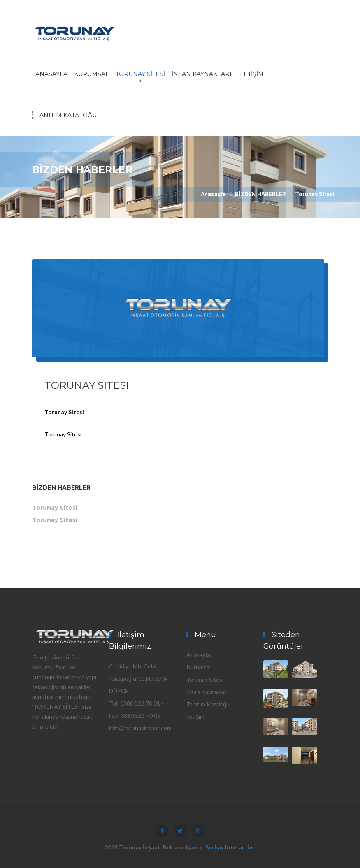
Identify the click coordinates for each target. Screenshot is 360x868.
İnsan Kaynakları (207, 692)
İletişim (196, 716)
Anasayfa (213, 194)
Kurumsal (199, 667)
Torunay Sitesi (55, 508)
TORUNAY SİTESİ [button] (140, 74)
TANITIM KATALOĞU (66, 115)
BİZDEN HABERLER (260, 194)
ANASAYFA (51, 74)
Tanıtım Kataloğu (208, 704)
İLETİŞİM (251, 74)
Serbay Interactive (230, 847)
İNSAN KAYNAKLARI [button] (202, 74)
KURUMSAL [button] (92, 74)
